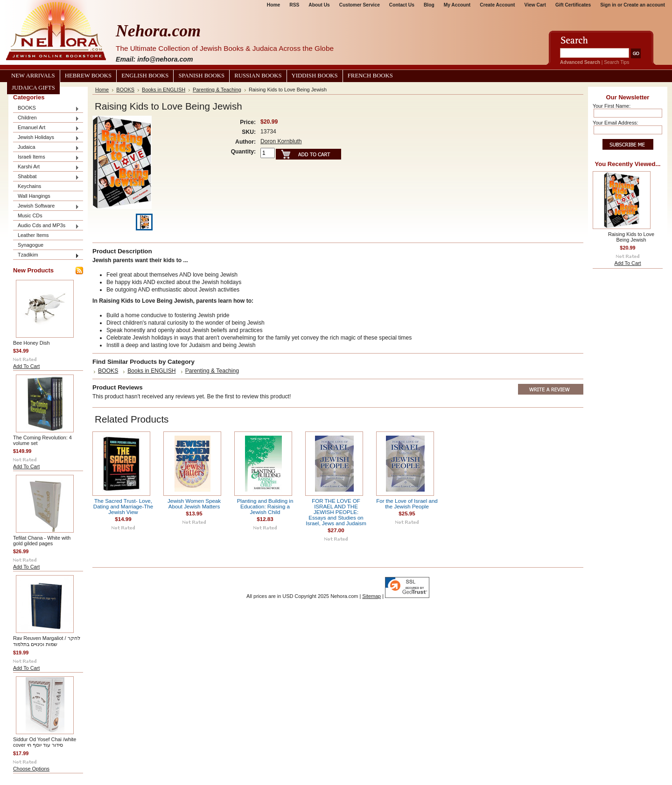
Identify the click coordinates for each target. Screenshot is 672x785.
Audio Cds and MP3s (46, 226)
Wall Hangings (34, 196)
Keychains (29, 186)
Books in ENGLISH (164, 90)
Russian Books (258, 76)
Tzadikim (46, 255)
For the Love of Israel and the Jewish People (407, 504)
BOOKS (46, 108)
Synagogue (31, 245)
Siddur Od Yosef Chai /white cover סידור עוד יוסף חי (45, 742)
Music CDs (30, 215)
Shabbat (46, 177)
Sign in (608, 5)
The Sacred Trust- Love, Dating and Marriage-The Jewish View (123, 507)
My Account (457, 5)
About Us (319, 5)
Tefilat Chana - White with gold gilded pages (42, 541)
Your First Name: (612, 106)
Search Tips (616, 62)
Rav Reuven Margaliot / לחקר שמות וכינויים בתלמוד (47, 641)
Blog (429, 5)
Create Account (497, 5)
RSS (294, 5)
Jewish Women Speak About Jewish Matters (194, 504)
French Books (370, 76)
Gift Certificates (573, 5)
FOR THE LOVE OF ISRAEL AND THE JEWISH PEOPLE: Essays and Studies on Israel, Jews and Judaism (336, 512)
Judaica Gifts (33, 88)
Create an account (644, 5)
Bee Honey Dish (31, 343)
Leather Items (33, 235)
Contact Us (402, 5)
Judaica (46, 148)
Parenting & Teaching (217, 90)
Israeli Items (46, 157)
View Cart (535, 5)
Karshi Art (46, 167)
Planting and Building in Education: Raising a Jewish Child (265, 507)
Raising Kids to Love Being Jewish (631, 237)
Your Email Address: (616, 123)
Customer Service (360, 5)
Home (273, 5)
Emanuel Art (46, 128)
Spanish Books (201, 76)
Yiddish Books (315, 76)
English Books (145, 76)
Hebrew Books (88, 76)
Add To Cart (26, 366)
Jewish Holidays (46, 138)
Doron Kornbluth (281, 141)
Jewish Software (46, 206)
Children (46, 118)
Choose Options (31, 769)
